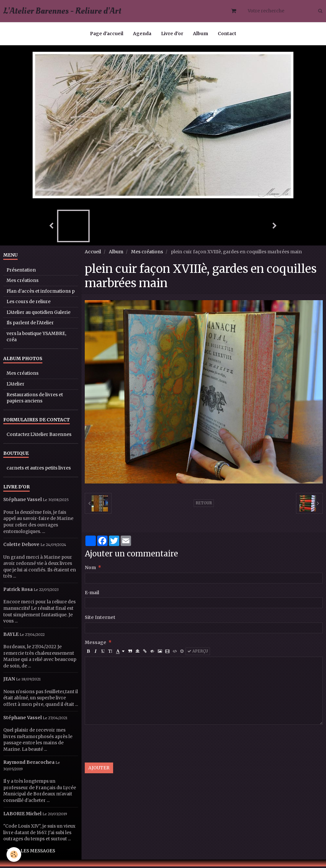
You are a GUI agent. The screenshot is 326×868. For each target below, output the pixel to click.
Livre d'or (172, 34)
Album (200, 34)
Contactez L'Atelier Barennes (39, 436)
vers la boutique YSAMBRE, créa (36, 338)
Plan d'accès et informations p (41, 293)
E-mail (92, 594)
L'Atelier (15, 386)
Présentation (21, 272)
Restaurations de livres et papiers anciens (35, 400)
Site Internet (100, 619)
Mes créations (147, 253)
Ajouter (99, 770)
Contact (227, 34)
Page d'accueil (107, 34)
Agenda (142, 34)
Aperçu (198, 653)
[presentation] (134, 745)
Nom (90, 569)
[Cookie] (14, 854)
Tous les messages (31, 853)
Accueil (93, 253)
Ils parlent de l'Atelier (30, 324)
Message (96, 644)
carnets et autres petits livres (39, 470)
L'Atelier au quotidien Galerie (38, 314)
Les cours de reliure (29, 303)
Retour (204, 505)
